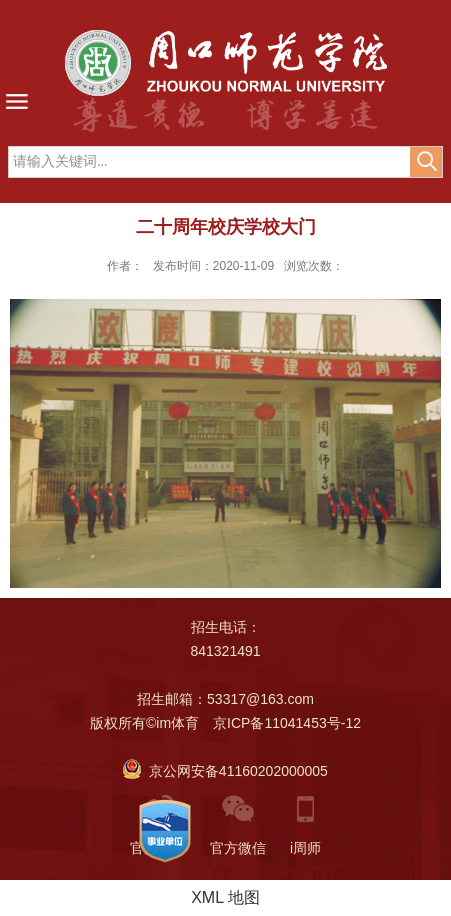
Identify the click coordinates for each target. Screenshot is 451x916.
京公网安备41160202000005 (225, 771)
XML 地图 (225, 897)
